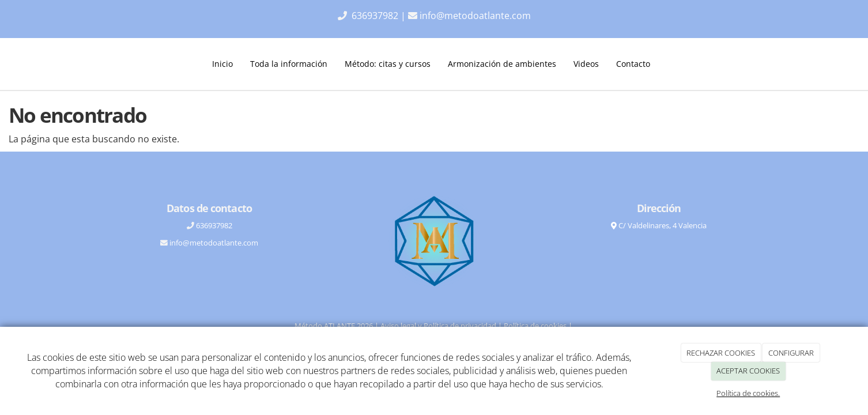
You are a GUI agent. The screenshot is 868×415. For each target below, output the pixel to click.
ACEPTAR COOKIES (748, 371)
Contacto (633, 64)
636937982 (376, 16)
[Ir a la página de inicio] (103, 64)
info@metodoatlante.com (475, 16)
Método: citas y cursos (388, 64)
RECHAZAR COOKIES (721, 353)
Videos (586, 64)
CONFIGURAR (791, 353)
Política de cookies (535, 326)
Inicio (222, 64)
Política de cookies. (748, 393)
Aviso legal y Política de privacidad (438, 326)
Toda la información (289, 64)
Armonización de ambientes (502, 64)
